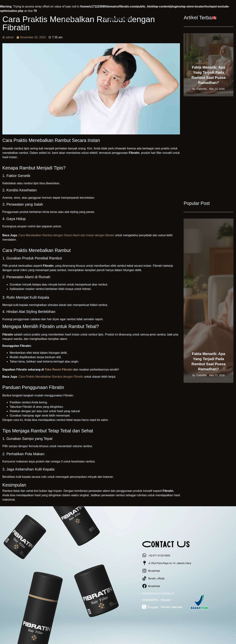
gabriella (202, 89)
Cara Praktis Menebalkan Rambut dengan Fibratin (51, 377)
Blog (162, 19)
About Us (70, 19)
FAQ (193, 19)
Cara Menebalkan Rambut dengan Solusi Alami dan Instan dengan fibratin (67, 235)
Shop (33, 19)
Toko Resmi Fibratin (59, 370)
